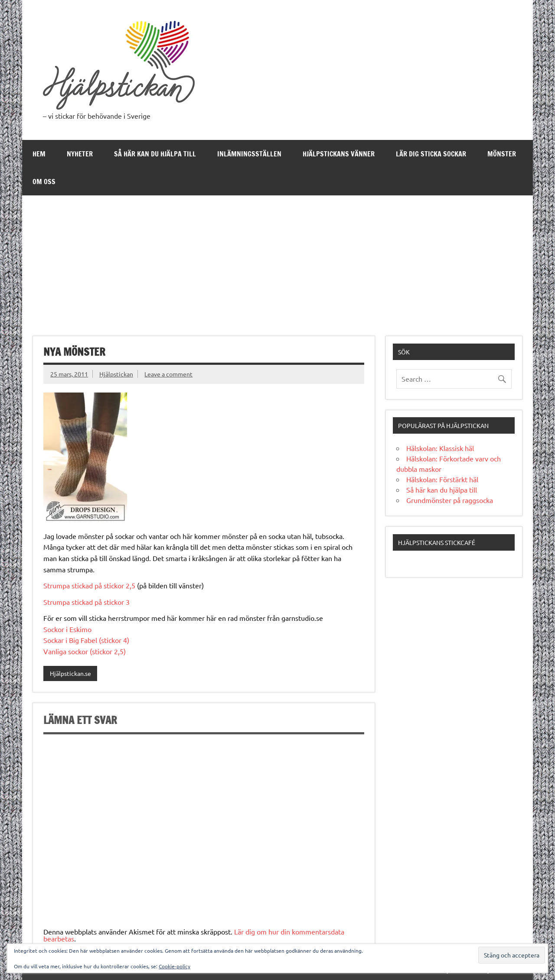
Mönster (502, 154)
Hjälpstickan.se (70, 673)
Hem (39, 154)
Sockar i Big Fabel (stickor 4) (86, 640)
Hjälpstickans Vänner (339, 154)
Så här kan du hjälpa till (155, 154)
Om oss (44, 182)
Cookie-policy (175, 966)
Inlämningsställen (249, 154)
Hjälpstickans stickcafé (437, 542)
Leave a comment (168, 374)
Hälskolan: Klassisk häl (440, 448)
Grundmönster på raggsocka (450, 500)
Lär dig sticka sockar (431, 154)
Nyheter (80, 154)
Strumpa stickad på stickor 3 (87, 602)
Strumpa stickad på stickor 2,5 (89, 585)
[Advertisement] (277, 260)
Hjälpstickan (116, 374)
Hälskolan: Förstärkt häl (442, 479)
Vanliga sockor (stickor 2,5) (85, 651)
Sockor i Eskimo (67, 629)
